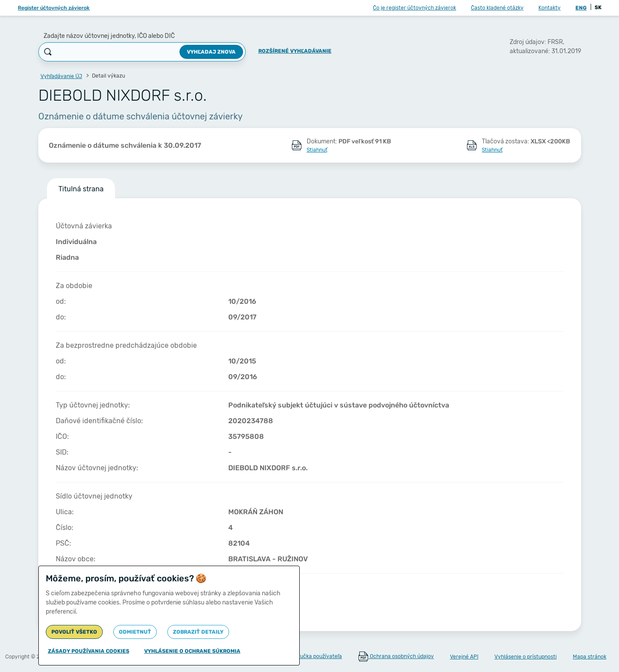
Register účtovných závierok (54, 8)
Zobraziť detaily (198, 632)
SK (598, 7)
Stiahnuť (317, 150)
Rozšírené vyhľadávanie (295, 51)
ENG (581, 8)
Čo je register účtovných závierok (414, 8)
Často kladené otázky (497, 8)
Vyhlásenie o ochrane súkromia (192, 651)
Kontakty (550, 8)
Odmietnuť (135, 632)
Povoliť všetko (74, 632)
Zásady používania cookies (89, 651)
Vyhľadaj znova (211, 52)
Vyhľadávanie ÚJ (61, 76)
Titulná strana (81, 189)
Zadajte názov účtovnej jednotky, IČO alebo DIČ (109, 36)
